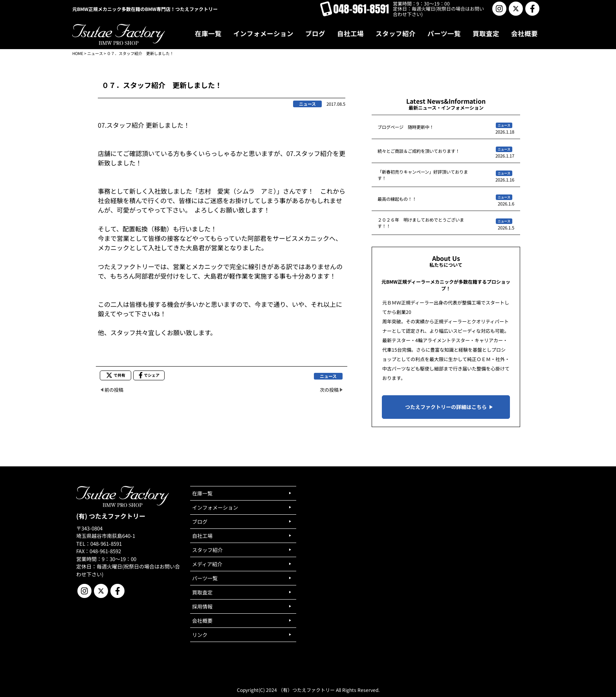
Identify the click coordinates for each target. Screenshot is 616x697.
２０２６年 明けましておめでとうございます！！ (421, 223)
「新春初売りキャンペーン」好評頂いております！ (423, 175)
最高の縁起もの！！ (397, 199)
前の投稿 (114, 390)
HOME (78, 53)
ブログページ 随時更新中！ (406, 127)
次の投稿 (329, 390)
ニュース (95, 53)
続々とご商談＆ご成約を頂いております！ (419, 151)
